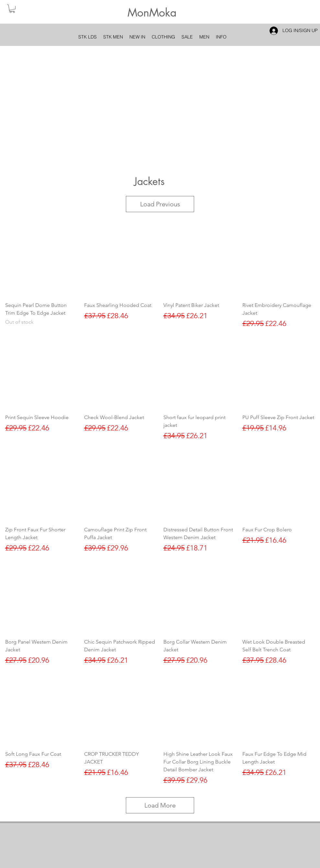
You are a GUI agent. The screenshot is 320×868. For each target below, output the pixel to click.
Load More (160, 805)
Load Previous (160, 204)
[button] (12, 9)
